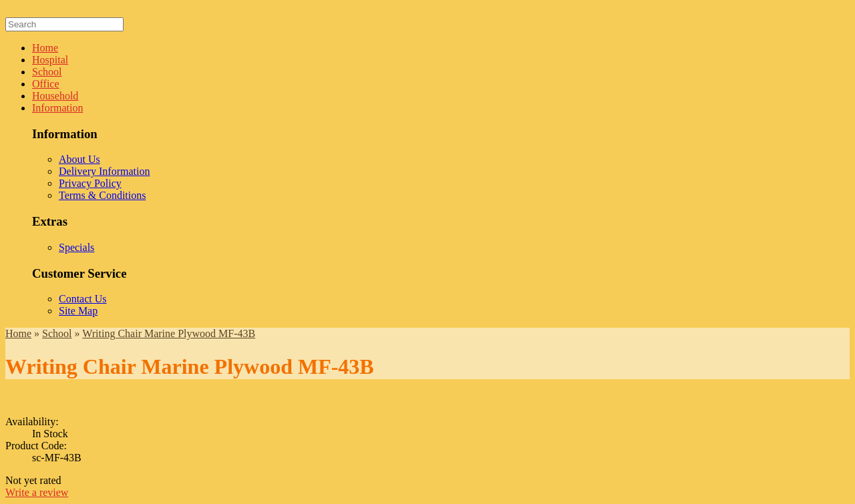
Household (55, 96)
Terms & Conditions (102, 195)
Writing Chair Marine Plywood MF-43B (169, 333)
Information (57, 108)
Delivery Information (104, 171)
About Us (79, 159)
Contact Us (83, 299)
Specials (76, 247)
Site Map (78, 311)
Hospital (50, 60)
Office (46, 84)
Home (45, 48)
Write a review (37, 492)
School (47, 72)
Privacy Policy (90, 183)
